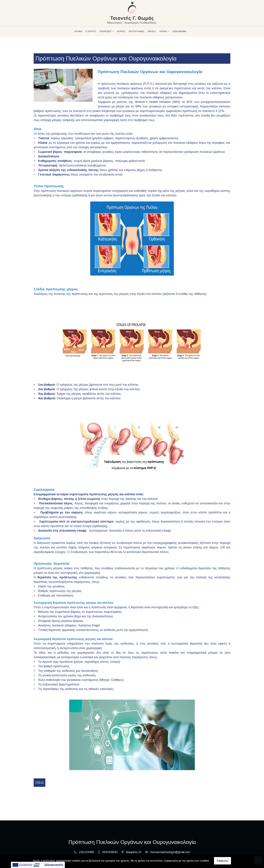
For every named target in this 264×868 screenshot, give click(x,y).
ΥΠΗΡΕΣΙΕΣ (106, 31)
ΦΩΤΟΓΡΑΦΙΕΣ (137, 31)
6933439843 (110, 852)
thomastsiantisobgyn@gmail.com (170, 852)
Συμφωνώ (222, 861)
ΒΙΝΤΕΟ (152, 31)
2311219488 (86, 852)
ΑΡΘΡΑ (163, 31)
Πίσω (39, 783)
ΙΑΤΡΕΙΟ (121, 31)
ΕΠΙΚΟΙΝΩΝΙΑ (179, 31)
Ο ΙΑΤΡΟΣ (91, 31)
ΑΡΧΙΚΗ (78, 31)
